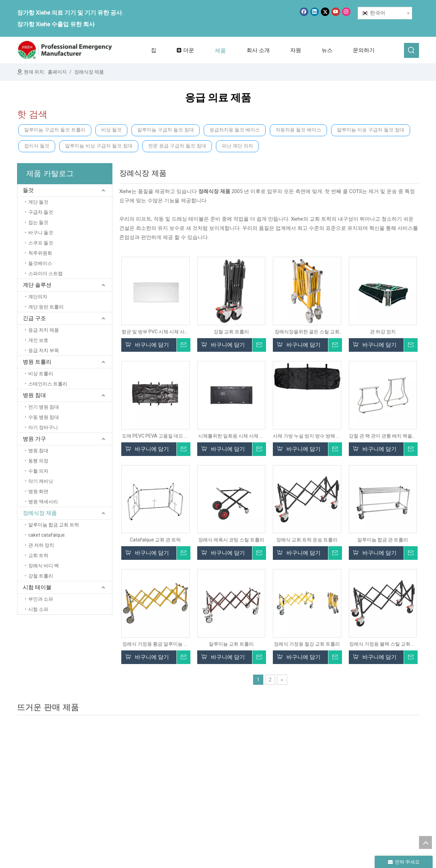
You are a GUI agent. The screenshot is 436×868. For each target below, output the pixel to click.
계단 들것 (38, 202)
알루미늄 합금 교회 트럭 (54, 525)
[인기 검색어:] (411, 50)
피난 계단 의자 (237, 146)
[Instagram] (346, 12)
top (425, 842)
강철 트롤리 (41, 576)
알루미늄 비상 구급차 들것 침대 (99, 146)
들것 (28, 190)
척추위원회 (40, 253)
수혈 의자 (38, 471)
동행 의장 (38, 461)
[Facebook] (304, 12)
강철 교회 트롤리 (231, 332)
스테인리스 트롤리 (48, 384)
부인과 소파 (41, 599)
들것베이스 (40, 263)
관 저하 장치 (41, 545)
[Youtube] (336, 12)
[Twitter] (325, 12)
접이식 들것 (37, 146)
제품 (187, 791)
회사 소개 (192, 781)
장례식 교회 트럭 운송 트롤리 (307, 540)
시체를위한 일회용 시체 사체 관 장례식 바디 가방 (231, 436)
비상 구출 (268, 791)
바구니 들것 (41, 233)
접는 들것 (38, 222)
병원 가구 (34, 439)
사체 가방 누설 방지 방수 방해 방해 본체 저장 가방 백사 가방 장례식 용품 (307, 436)
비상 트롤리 (41, 374)
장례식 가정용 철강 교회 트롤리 (307, 644)
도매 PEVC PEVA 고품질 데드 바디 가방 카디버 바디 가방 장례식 (155, 436)
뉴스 (187, 800)
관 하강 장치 (383, 332)
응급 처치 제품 (44, 330)
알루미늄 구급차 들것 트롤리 (55, 130)
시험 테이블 (37, 587)
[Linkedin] (315, 12)
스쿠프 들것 (41, 243)
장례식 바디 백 (44, 566)
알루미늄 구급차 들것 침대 (166, 130)
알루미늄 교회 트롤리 (231, 644)
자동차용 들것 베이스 (298, 130)
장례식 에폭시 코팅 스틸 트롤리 (231, 540)
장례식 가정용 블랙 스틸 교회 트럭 (383, 644)
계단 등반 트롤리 (46, 307)
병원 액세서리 (43, 502)
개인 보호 (38, 340)
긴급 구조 (34, 318)
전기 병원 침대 (44, 407)
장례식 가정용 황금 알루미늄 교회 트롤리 (155, 644)
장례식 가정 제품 (354, 777)
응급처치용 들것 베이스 (235, 130)
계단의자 (38, 297)
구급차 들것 (41, 212)
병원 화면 (38, 491)
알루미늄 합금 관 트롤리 (383, 540)
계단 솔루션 (37, 285)
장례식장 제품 (40, 513)
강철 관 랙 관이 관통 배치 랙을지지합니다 (383, 436)
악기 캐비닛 (41, 481)
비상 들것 (111, 130)
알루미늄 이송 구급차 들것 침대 (371, 130)
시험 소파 (38, 609)
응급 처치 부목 (44, 350)
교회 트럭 (38, 555)
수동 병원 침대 (44, 417)
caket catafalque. (47, 535)
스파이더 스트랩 (45, 273)
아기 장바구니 (43, 427)
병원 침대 (34, 395)
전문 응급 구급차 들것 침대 (177, 146)
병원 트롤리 (37, 362)
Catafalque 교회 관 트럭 (155, 540)
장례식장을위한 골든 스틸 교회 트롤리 (307, 332)
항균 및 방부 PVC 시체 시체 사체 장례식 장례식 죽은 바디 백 (155, 332)
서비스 (189, 810)
